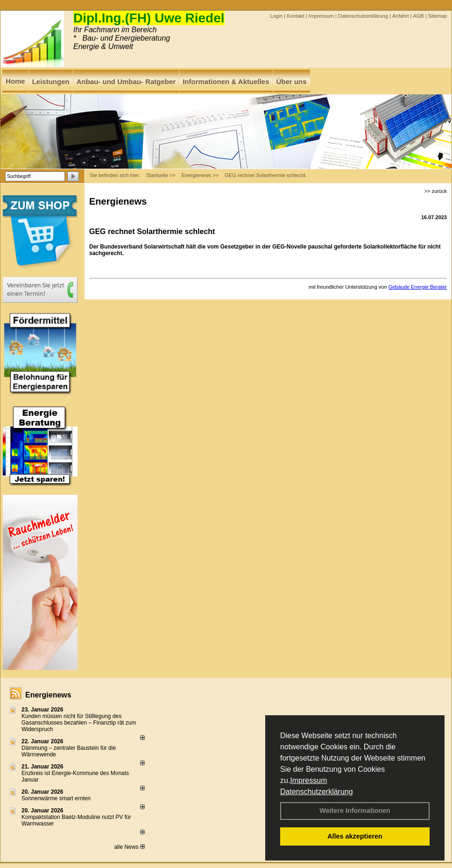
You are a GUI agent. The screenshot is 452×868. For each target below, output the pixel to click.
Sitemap (438, 16)
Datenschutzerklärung (317, 792)
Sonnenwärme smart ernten (56, 798)
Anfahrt (400, 16)
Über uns (292, 82)
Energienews (48, 695)
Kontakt (295, 16)
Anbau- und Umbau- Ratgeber (126, 82)
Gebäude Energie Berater (418, 287)
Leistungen (51, 82)
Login (276, 16)
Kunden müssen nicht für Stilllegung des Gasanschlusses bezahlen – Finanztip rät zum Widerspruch (79, 723)
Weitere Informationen (355, 811)
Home (15, 81)
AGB (418, 16)
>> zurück (436, 191)
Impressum (308, 780)
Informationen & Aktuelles (226, 82)
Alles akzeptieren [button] (355, 836)
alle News (129, 847)
